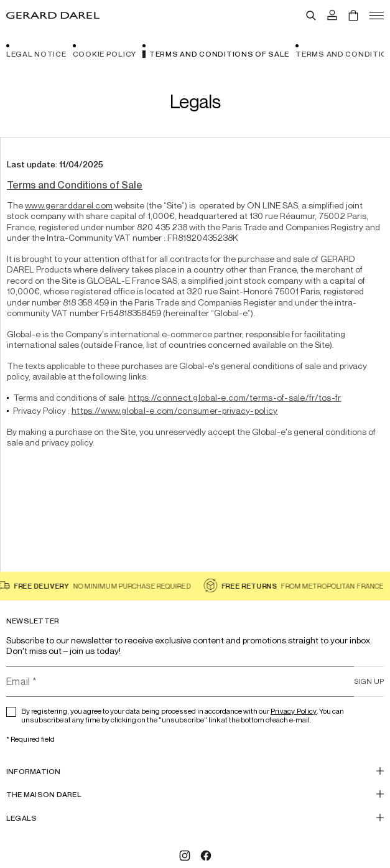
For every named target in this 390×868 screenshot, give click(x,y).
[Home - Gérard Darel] (53, 16)
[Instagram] (185, 856)
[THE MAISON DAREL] (195, 794)
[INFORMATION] (195, 771)
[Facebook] (206, 856)
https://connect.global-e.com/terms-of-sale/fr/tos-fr (235, 397)
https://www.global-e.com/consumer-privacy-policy (174, 410)
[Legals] (195, 818)
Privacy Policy (294, 711)
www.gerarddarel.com (69, 205)
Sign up (369, 681)
